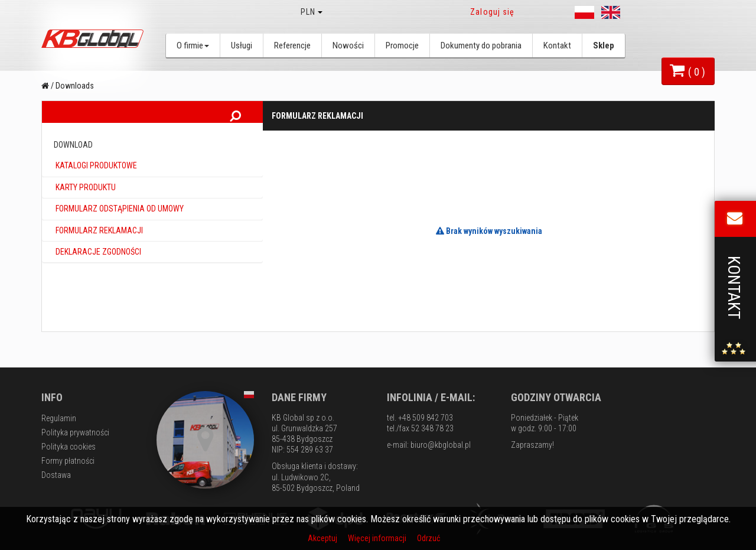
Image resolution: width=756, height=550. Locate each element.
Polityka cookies (69, 447)
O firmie (193, 45)
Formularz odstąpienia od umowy (119, 216)
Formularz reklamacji (98, 238)
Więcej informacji (378, 538)
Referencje (292, 45)
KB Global (94, 39)
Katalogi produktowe (95, 174)
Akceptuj (323, 538)
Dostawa (56, 475)
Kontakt (557, 45)
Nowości (348, 45)
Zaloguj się (492, 12)
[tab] (152, 174)
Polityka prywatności (75, 432)
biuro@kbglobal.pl (441, 445)
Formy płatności (68, 461)
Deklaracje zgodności (97, 259)
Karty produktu (85, 195)
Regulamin (59, 418)
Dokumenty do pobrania (481, 45)
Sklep (604, 45)
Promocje (402, 45)
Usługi (242, 45)
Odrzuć (428, 538)
